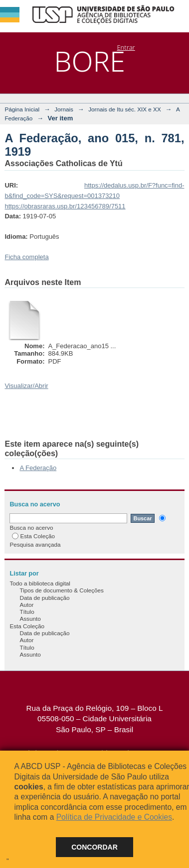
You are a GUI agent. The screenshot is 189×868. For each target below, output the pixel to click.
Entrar (126, 47)
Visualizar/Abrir (26, 386)
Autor (26, 605)
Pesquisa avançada (35, 544)
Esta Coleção (33, 536)
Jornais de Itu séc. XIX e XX (125, 109)
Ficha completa (26, 257)
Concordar (94, 847)
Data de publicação (44, 598)
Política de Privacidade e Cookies (114, 817)
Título (27, 612)
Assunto (30, 619)
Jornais (64, 109)
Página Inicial (22, 109)
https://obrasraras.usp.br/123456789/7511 (65, 206)
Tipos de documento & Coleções (61, 590)
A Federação (38, 468)
